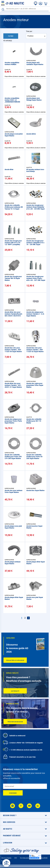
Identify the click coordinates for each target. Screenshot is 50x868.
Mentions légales (6, 858)
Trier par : (29, 31)
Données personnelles (27, 858)
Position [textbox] (30, 36)
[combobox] (25, 9)
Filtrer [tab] (11, 36)
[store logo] (13, 3)
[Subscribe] (13, 793)
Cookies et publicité (42, 858)
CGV (16, 858)
